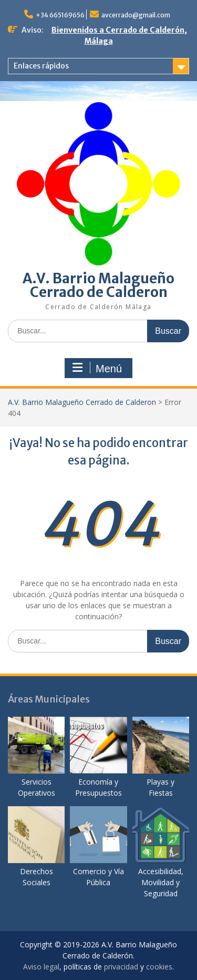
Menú (97, 368)
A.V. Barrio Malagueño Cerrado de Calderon (98, 285)
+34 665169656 (60, 15)
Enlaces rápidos (41, 66)
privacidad (121, 967)
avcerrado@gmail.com (136, 15)
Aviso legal (41, 967)
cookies (159, 967)
